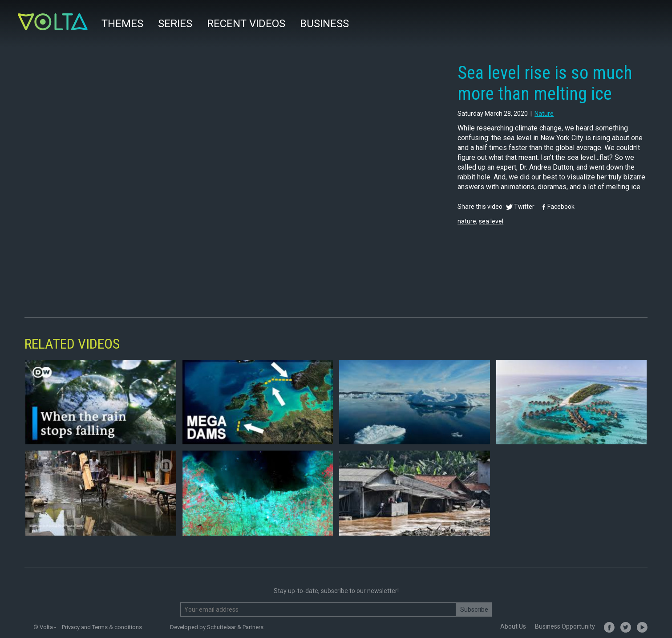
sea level (491, 221)
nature (544, 114)
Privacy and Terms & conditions (102, 627)
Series (175, 24)
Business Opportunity (565, 626)
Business (324, 24)
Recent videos (246, 24)
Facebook (561, 207)
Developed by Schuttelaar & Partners (217, 627)
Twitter (524, 207)
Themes (122, 24)
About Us (513, 626)
